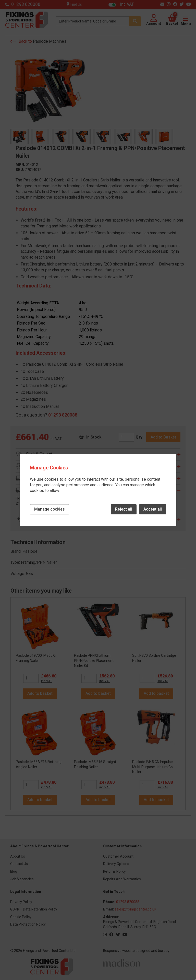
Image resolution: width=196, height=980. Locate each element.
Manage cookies (50, 509)
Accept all (153, 509)
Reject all (124, 509)
